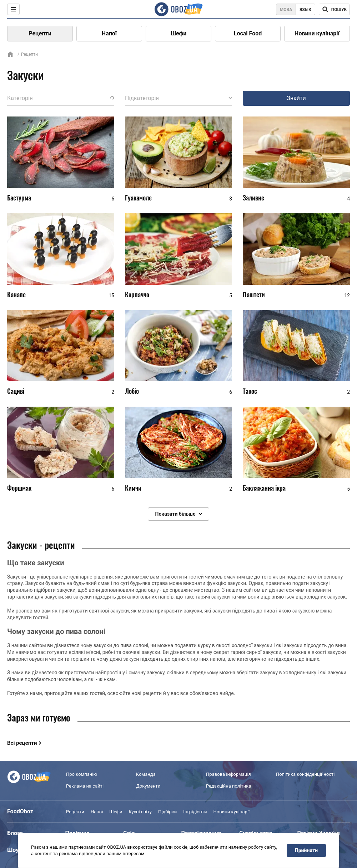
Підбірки (167, 812)
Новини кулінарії (317, 33)
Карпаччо (137, 294)
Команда (146, 775)
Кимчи (133, 488)
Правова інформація (228, 775)
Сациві (16, 391)
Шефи (179, 33)
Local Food (248, 33)
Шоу (13, 850)
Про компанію (82, 775)
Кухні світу (140, 812)
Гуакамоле (138, 198)
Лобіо (132, 391)
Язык (305, 10)
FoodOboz (20, 811)
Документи (148, 786)
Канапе (16, 294)
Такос (250, 391)
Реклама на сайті (85, 786)
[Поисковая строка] (334, 9)
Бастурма (19, 198)
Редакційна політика (228, 786)
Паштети (254, 294)
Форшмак (19, 488)
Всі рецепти (22, 743)
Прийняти (306, 850)
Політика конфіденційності (305, 775)
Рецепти (40, 33)
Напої (109, 33)
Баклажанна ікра (264, 488)
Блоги (15, 833)
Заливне (253, 198)
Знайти (296, 98)
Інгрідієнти (195, 812)
